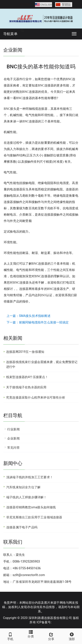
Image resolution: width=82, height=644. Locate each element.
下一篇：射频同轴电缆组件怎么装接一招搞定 (38, 322)
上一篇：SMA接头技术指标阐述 (29, 316)
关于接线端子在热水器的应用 (26, 387)
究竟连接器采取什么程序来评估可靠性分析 (36, 397)
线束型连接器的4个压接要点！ (27, 377)
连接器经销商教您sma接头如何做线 (31, 507)
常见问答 (13, 448)
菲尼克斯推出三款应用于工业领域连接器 (34, 517)
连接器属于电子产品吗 (22, 527)
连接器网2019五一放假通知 (25, 352)
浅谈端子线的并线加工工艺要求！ (30, 477)
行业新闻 (13, 429)
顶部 (72, 636)
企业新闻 (13, 438)
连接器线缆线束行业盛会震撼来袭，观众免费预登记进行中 (42, 364)
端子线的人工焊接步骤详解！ (27, 497)
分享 (51, 636)
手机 (10, 636)
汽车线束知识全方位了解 (23, 487)
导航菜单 (10, 34)
